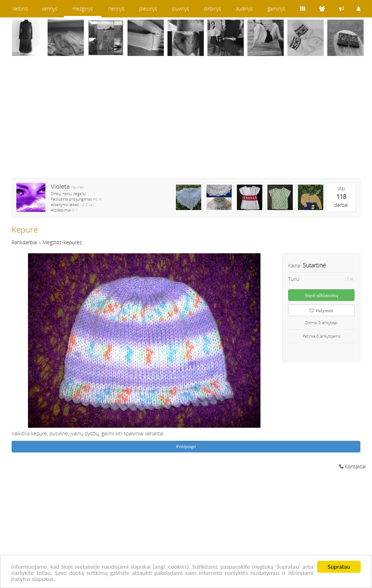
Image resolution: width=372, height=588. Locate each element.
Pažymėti (321, 311)
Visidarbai (341, 197)
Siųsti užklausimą (322, 295)
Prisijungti (186, 446)
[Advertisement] (186, 122)
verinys (50, 9)
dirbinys (213, 9)
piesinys (148, 9)
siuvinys (181, 9)
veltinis (21, 9)
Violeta (60, 186)
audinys (244, 9)
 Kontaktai (353, 466)
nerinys (116, 9)
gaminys (276, 9)
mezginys (83, 9)
